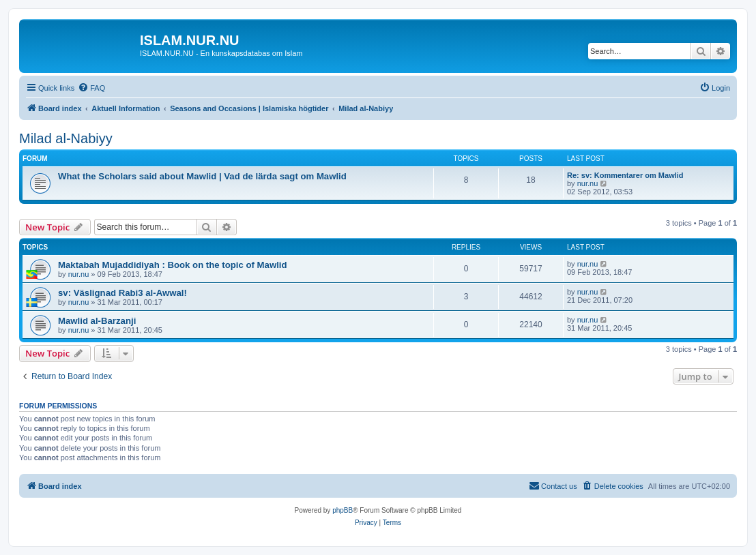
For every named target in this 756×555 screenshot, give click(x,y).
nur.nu (588, 183)
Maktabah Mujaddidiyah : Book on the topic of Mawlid (173, 265)
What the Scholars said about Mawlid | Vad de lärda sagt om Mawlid (202, 176)
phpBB (343, 510)
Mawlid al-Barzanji (97, 321)
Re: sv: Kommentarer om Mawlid (625, 175)
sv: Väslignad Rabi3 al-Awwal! (122, 293)
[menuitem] (91, 88)
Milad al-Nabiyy (66, 138)
